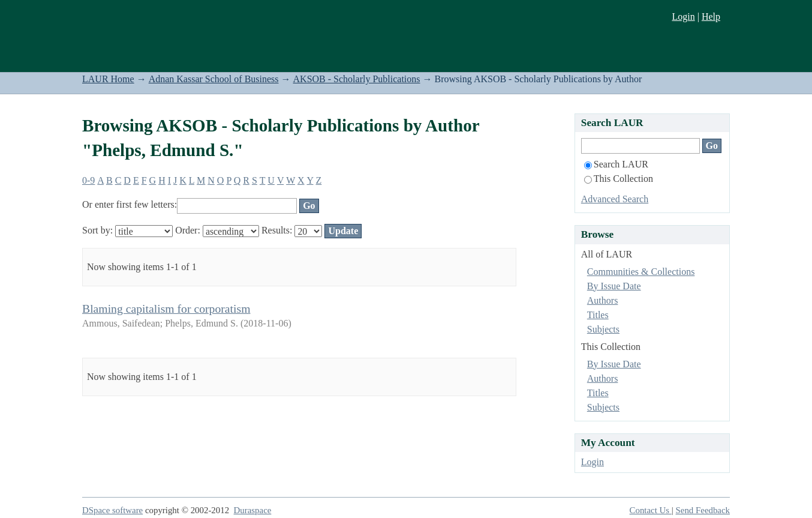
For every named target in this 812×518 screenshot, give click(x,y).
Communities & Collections (641, 272)
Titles (598, 315)
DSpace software (112, 510)
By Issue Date (614, 286)
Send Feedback (703, 510)
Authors (603, 300)
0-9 (88, 180)
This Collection (619, 179)
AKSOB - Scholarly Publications (357, 79)
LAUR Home (108, 79)
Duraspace (253, 510)
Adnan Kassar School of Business (214, 79)
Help (711, 17)
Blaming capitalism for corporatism (166, 309)
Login (683, 17)
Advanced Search (615, 199)
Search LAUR (616, 164)
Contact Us (651, 510)
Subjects (603, 329)
